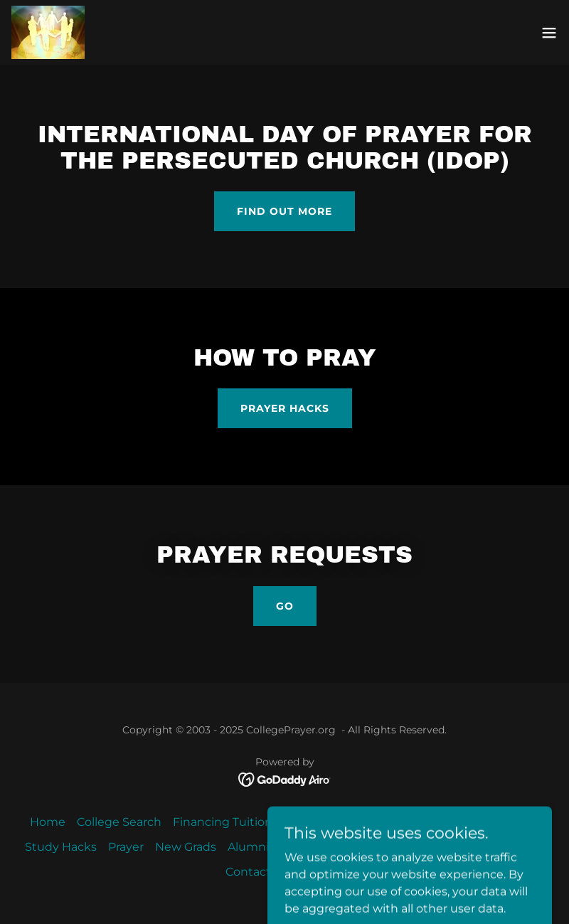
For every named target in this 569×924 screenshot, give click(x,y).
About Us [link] (461, 847)
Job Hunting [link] (316, 847)
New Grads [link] (186, 847)
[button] (549, 33)
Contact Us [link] (257, 872)
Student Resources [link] (339, 822)
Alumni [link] (248, 847)
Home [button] (48, 822)
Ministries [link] (433, 822)
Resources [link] (393, 847)
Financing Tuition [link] (223, 822)
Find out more (284, 211)
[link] (48, 32)
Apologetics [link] (505, 822)
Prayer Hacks (285, 408)
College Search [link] (119, 822)
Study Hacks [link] (61, 847)
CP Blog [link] (522, 847)
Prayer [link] (126, 847)
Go (285, 606)
